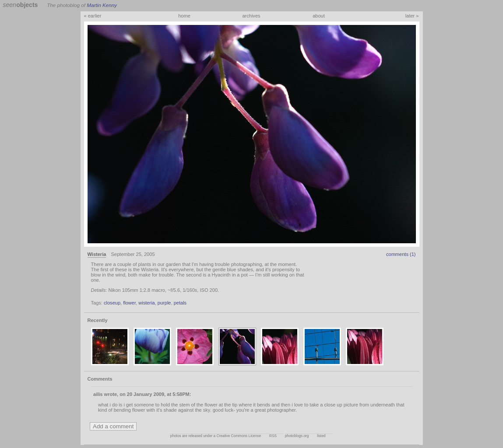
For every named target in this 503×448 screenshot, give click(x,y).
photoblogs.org (297, 436)
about (319, 16)
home (184, 16)
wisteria (146, 303)
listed (321, 436)
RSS (273, 436)
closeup (112, 303)
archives (251, 16)
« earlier (93, 16)
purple (164, 303)
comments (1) (401, 254)
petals (180, 303)
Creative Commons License (239, 436)
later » (412, 16)
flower (129, 303)
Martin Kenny (102, 5)
